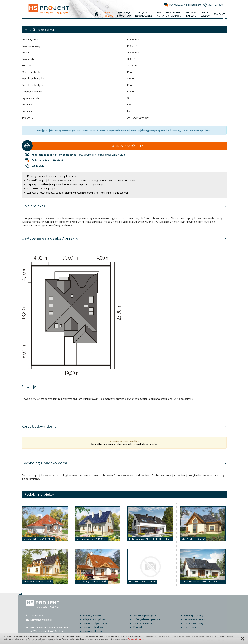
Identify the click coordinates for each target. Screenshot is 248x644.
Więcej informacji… (137, 639)
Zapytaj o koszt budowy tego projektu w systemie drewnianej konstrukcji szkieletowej (77, 193)
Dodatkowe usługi (194, 623)
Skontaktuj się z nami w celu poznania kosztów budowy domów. (124, 444)
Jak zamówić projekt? (195, 619)
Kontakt (138, 627)
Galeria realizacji (143, 623)
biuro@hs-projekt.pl (41, 620)
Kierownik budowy (93, 627)
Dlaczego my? (191, 627)
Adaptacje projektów (94, 619)
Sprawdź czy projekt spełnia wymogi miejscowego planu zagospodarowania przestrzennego (81, 180)
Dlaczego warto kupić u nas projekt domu (52, 176)
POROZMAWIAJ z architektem (185, 5)
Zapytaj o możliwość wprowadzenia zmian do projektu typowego (65, 184)
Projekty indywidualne (95, 623)
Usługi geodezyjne (93, 631)
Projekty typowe (92, 615)
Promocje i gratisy (194, 615)
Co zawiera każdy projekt (42, 189)
